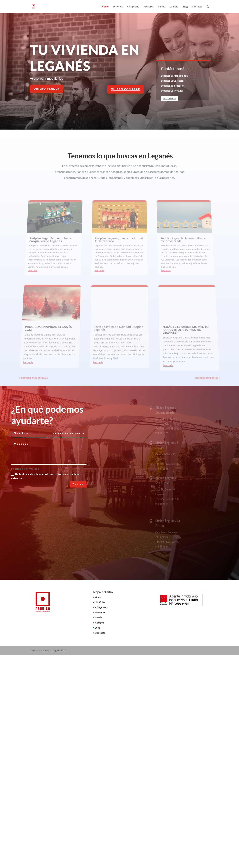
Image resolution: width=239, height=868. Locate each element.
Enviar (78, 697)
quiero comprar (126, 89)
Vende (162, 7)
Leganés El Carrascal (173, 80)
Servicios (118, 7)
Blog (185, 7)
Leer (21, 691)
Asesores (149, 7)
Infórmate (170, 99)
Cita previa (133, 7)
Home (105, 7)
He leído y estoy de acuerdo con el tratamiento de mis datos (46, 689)
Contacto (197, 7)
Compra (174, 7)
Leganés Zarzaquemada (175, 75)
